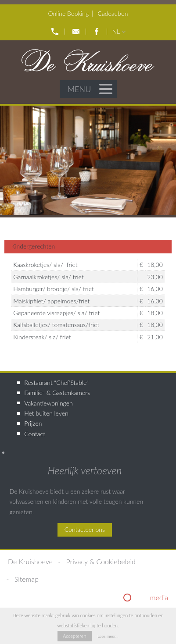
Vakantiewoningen (48, 403)
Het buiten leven (46, 413)
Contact (35, 434)
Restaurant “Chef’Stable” (56, 382)
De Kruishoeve (30, 561)
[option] (88, 160)
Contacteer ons (85, 529)
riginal (150, 597)
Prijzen (33, 423)
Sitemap (27, 579)
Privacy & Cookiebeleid (101, 561)
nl (116, 31)
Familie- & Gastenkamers (57, 393)
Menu (90, 89)
